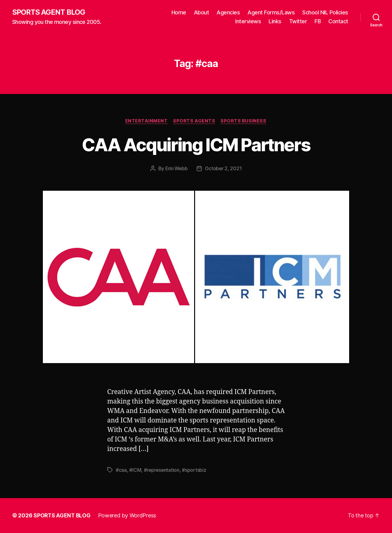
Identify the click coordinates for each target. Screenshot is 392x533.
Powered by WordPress (128, 516)
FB (318, 22)
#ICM (135, 470)
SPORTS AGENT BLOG (49, 12)
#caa (121, 470)
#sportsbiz (195, 470)
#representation (162, 470)
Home (179, 12)
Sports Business (245, 121)
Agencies (228, 12)
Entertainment (146, 121)
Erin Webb (176, 169)
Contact (338, 22)
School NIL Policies (325, 12)
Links (275, 22)
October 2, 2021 (224, 169)
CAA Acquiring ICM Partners (196, 145)
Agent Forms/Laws (271, 12)
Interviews (248, 22)
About (202, 12)
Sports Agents (194, 121)
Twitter (298, 22)
